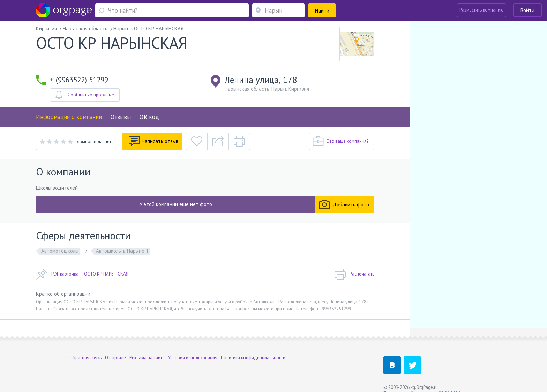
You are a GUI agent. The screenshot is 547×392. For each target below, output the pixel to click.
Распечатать (354, 274)
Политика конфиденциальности (253, 348)
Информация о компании (69, 117)
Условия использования (193, 348)
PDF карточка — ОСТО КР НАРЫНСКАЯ (82, 274)
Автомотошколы (60, 251)
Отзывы (121, 117)
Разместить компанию (482, 10)
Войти (527, 10)
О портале (115, 348)
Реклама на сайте (147, 348)
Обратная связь (85, 348)
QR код (149, 117)
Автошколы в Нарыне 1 (122, 251)
